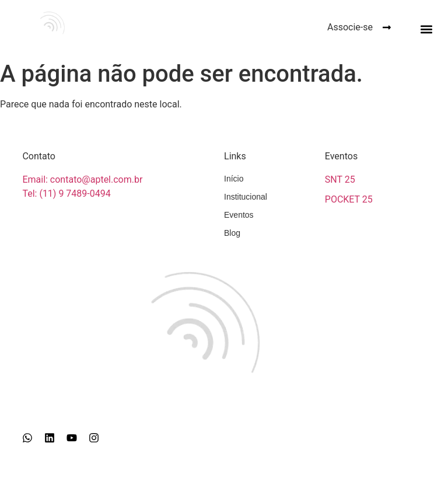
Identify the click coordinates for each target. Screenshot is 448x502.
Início (234, 179)
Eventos (239, 215)
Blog (232, 233)
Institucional (246, 197)
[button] (427, 29)
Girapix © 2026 (224, 489)
